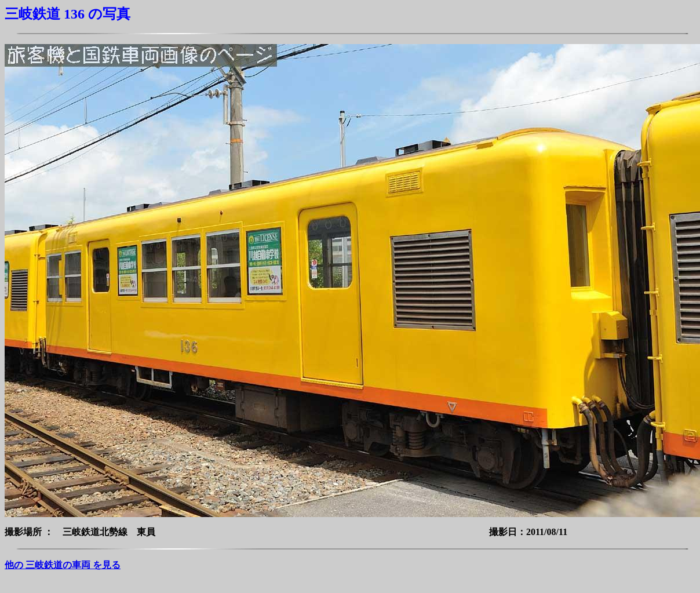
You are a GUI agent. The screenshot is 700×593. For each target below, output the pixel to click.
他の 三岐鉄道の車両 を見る (63, 565)
